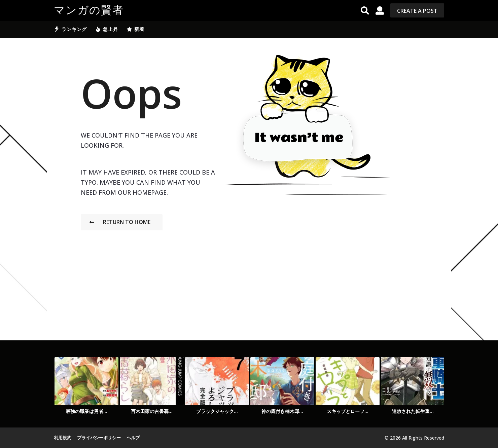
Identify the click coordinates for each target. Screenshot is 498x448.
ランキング (70, 29)
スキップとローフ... (348, 411)
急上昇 (107, 29)
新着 (135, 29)
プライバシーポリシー (99, 438)
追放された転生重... (413, 411)
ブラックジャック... (217, 411)
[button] (365, 10)
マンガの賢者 (89, 10)
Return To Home (120, 222)
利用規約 (63, 438)
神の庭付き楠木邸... (282, 411)
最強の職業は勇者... (86, 411)
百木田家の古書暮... (152, 411)
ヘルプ (133, 438)
